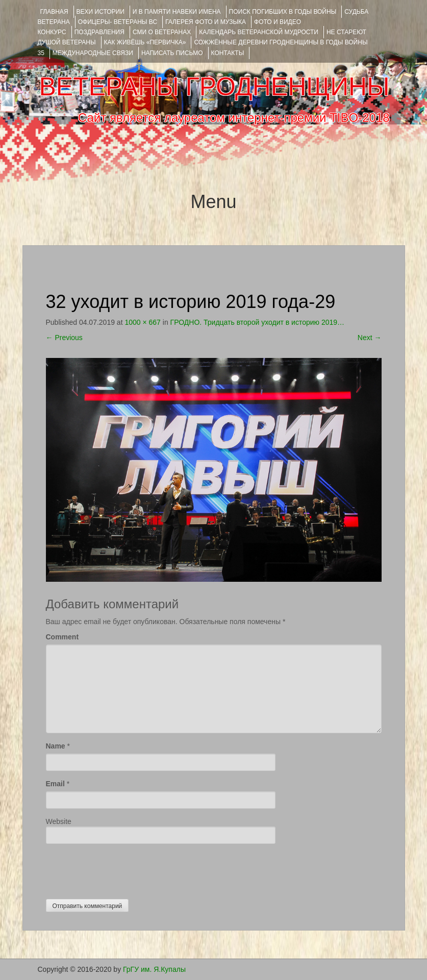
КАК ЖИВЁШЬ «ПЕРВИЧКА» (145, 42)
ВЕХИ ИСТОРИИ (101, 12)
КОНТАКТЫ (228, 53)
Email (55, 784)
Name (56, 746)
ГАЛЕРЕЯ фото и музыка (206, 22)
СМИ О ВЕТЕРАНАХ (162, 32)
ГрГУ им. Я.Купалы (154, 969)
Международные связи (93, 53)
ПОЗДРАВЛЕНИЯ (99, 32)
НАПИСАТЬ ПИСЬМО (172, 53)
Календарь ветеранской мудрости (259, 32)
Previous (64, 338)
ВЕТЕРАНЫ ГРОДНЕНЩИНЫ (214, 87)
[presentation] (123, 869)
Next (370, 338)
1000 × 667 (142, 322)
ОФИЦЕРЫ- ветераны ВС (118, 22)
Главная (54, 12)
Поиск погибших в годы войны (283, 12)
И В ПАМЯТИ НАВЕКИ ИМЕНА (177, 12)
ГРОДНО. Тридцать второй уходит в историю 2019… (257, 322)
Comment (62, 637)
